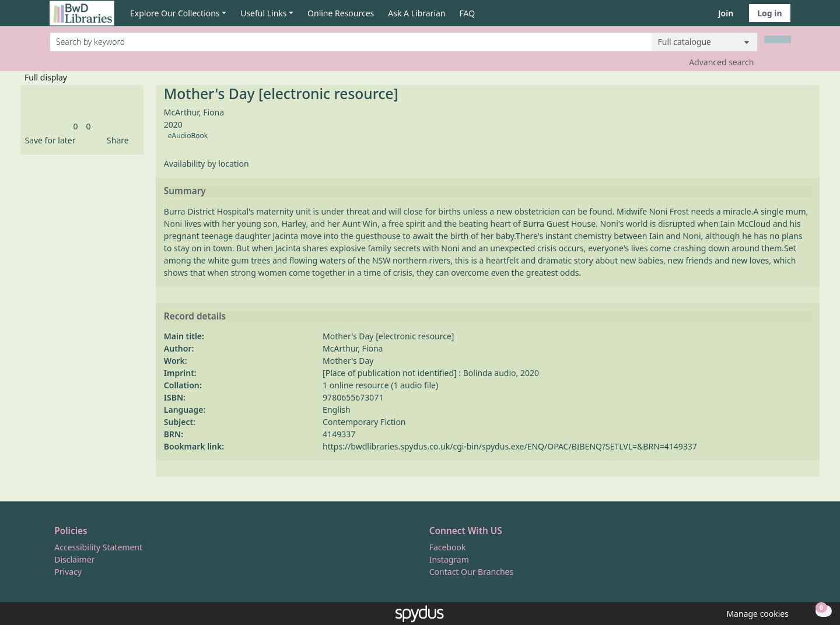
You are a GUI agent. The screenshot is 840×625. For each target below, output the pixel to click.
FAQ (468, 13)
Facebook (448, 547)
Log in (769, 13)
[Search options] (705, 42)
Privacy (68, 572)
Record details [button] (195, 317)
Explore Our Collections (175, 13)
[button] (48, 140)
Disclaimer (74, 559)
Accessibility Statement (98, 547)
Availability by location (206, 164)
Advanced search (721, 62)
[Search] (778, 39)
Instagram (449, 559)
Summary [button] (185, 191)
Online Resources (341, 13)
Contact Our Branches (471, 572)
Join (726, 13)
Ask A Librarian (416, 13)
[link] (75, 126)
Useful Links (263, 13)
